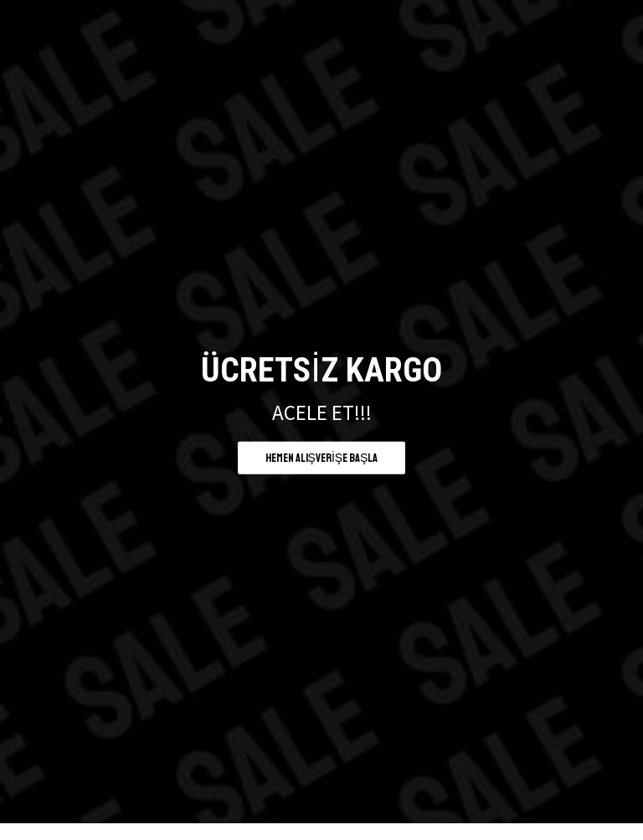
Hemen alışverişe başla (322, 457)
